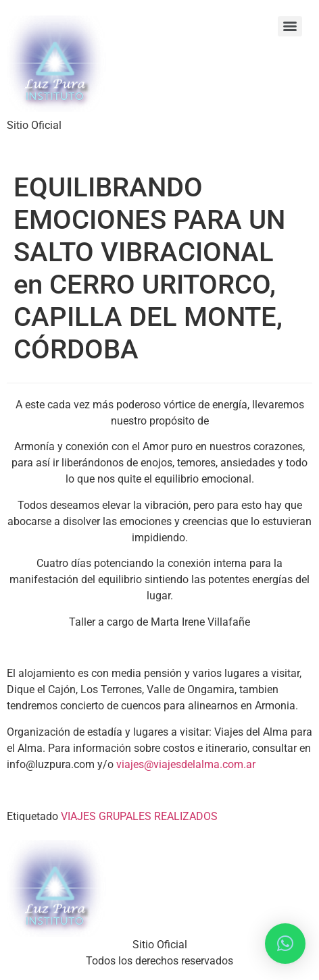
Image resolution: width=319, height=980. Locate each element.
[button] (285, 944)
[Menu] (290, 26)
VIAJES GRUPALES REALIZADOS (139, 816)
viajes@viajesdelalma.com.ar (186, 764)
